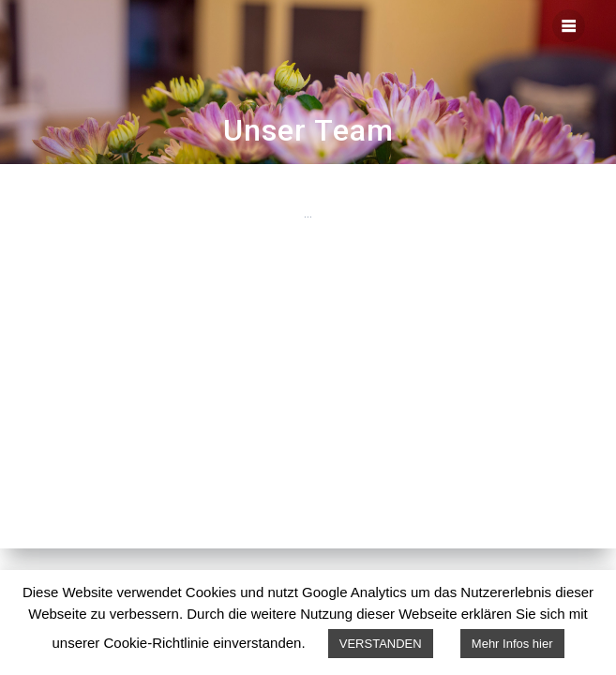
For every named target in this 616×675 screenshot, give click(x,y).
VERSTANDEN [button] (381, 644)
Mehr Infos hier (512, 644)
